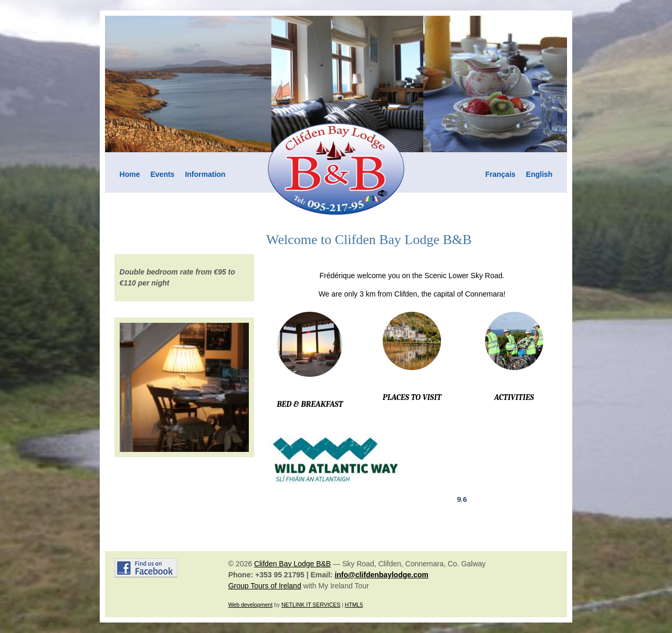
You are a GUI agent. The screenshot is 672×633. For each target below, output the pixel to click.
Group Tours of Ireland (265, 586)
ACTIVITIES (514, 397)
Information (205, 174)
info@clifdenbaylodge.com (381, 575)
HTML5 (354, 605)
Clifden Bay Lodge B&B (292, 564)
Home (130, 174)
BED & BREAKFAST (310, 404)
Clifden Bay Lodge (461, 470)
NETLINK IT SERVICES (311, 605)
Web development (250, 605)
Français (500, 174)
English (539, 174)
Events (163, 174)
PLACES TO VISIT (412, 397)
